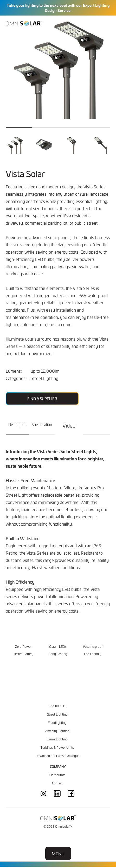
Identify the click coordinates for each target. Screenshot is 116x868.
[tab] (17, 428)
